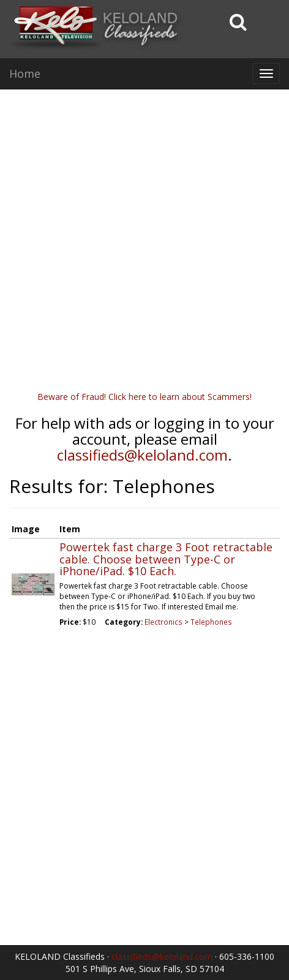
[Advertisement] (144, 246)
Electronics (163, 622)
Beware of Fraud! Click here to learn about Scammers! (144, 397)
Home (25, 73)
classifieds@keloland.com (142, 455)
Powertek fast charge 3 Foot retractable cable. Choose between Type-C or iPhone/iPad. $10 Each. (166, 559)
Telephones (211, 622)
